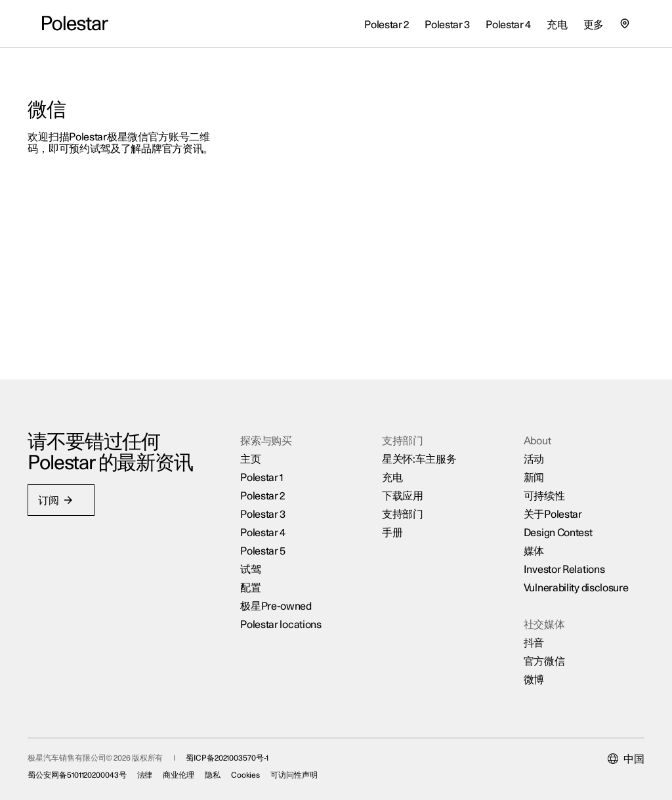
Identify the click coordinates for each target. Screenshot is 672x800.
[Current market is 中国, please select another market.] (612, 753)
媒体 (526, 541)
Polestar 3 (267, 504)
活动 (526, 449)
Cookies (259, 769)
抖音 (526, 633)
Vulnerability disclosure (568, 578)
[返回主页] (75, 24)
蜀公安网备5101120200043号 (91, 769)
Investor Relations (556, 559)
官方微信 (536, 651)
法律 (159, 769)
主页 (255, 449)
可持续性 (536, 486)
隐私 (227, 769)
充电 (391, 467)
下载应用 (401, 486)
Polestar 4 (267, 522)
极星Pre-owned (281, 596)
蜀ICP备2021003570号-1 (241, 752)
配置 (255, 578)
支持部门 (401, 504)
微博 (526, 669)
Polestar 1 (266, 467)
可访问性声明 (308, 769)
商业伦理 (193, 769)
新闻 (526, 467)
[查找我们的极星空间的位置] (625, 24)
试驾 (255, 559)
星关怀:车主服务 (418, 449)
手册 (391, 522)
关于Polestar (545, 504)
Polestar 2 (267, 486)
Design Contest (550, 522)
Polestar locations (285, 614)
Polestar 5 (267, 541)
